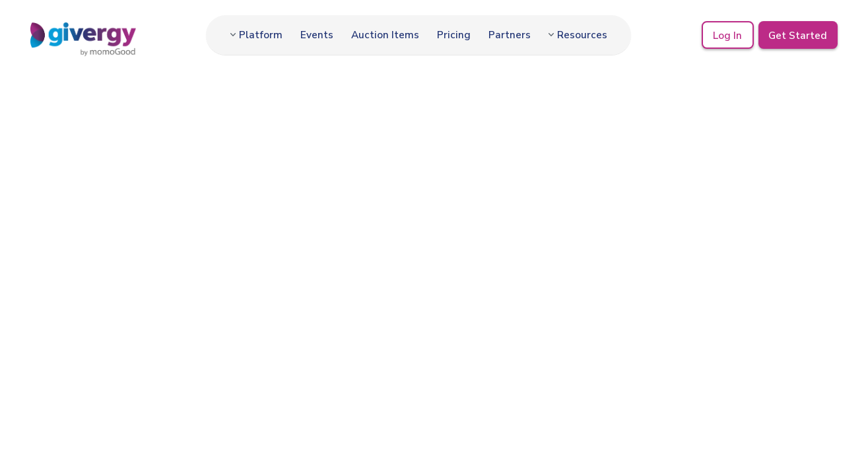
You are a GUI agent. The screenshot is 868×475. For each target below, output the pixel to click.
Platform (261, 35)
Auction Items (385, 35)
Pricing (454, 35)
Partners (510, 35)
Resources (582, 35)
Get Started (798, 35)
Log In (727, 35)
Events (317, 35)
